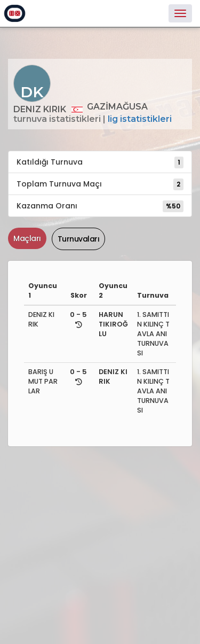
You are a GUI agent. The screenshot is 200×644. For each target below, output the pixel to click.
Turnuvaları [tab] (79, 239)
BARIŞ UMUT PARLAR (43, 381)
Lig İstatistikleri (140, 119)
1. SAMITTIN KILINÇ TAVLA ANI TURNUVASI (153, 334)
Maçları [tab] (27, 238)
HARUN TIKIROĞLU (113, 324)
